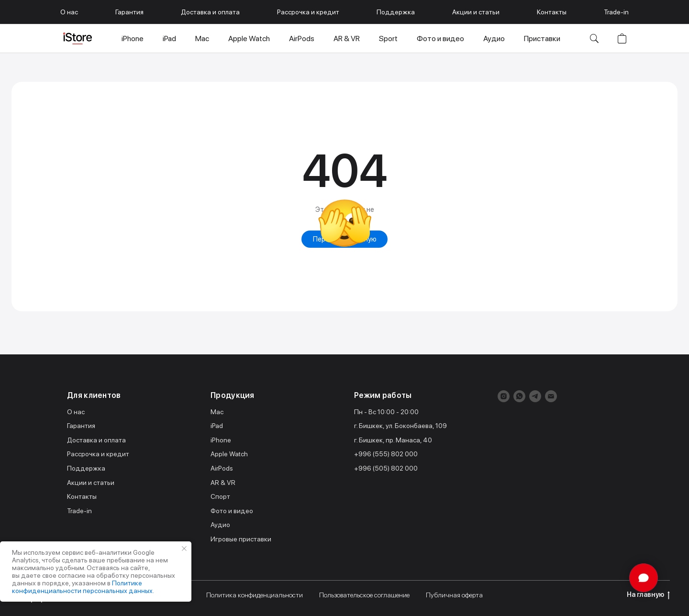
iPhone (221, 440)
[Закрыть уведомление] (184, 549)
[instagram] (504, 396)
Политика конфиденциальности (255, 595)
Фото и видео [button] (440, 38)
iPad (217, 426)
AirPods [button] (302, 38)
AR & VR (223, 483)
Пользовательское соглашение (364, 595)
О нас (69, 12)
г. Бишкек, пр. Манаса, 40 (393, 440)
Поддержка (396, 12)
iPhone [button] (133, 38)
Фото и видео (232, 511)
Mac (217, 412)
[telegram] (535, 396)
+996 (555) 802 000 (386, 454)
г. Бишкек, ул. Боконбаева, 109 (400, 426)
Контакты (552, 12)
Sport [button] (388, 38)
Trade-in (616, 12)
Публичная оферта (454, 595)
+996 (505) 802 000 (386, 468)
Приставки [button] (542, 38)
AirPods (222, 468)
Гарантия (129, 12)
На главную (648, 595)
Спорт (220, 496)
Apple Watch (229, 454)
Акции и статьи (476, 12)
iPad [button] (169, 38)
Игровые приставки (241, 539)
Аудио (220, 525)
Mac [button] (202, 38)
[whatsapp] (519, 396)
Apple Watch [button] (249, 38)
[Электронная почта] (551, 396)
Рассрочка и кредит (308, 12)
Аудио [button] (494, 38)
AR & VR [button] (347, 38)
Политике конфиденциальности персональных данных (82, 587)
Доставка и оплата (210, 12)
